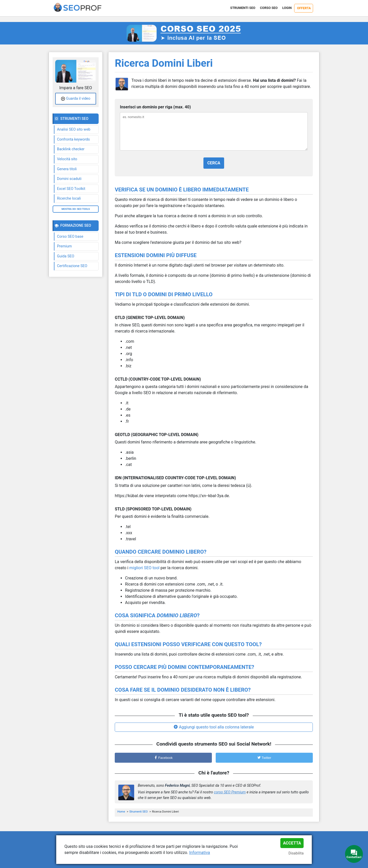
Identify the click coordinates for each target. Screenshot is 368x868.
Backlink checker (71, 149)
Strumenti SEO (243, 8)
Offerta (304, 8)
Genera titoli (67, 169)
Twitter (264, 758)
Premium (64, 246)
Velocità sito (67, 159)
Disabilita (296, 853)
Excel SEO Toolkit (71, 189)
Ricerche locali (69, 198)
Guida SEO (66, 256)
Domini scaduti (69, 179)
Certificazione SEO (72, 266)
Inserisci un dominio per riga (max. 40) (155, 107)
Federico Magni (177, 786)
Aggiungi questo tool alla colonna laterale (216, 727)
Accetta (292, 843)
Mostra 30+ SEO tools (76, 209)
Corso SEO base (70, 237)
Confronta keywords (73, 139)
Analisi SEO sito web (74, 129)
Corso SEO (269, 8)
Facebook (163, 758)
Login (287, 8)
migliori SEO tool (144, 568)
